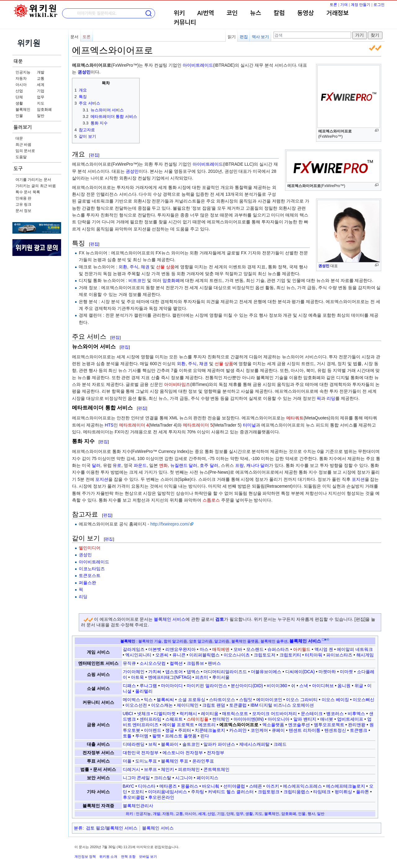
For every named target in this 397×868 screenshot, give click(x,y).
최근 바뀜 (23, 145)
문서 (74, 37)
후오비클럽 (134, 797)
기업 (41, 91)
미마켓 (346, 672)
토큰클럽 (238, 705)
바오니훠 (211, 786)
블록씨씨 (165, 700)
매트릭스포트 (235, 714)
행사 (311, 814)
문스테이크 (312, 714)
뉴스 (256, 13)
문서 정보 (23, 211)
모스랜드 (255, 649)
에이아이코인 (269, 700)
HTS (109, 425)
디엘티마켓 (165, 714)
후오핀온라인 (161, 797)
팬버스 (214, 663)
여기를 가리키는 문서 (33, 180)
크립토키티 (290, 655)
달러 (96, 465)
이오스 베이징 (335, 700)
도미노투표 (146, 761)
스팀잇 (246, 700)
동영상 (306, 13)
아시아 (21, 85)
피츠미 (202, 677)
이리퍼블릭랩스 (204, 655)
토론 (333, 5)
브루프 (150, 769)
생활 (19, 103)
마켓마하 (327, 672)
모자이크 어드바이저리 (274, 714)
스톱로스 (211, 500)
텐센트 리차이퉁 (305, 730)
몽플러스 (190, 786)
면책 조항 (128, 857)
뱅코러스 (335, 714)
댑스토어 (174, 672)
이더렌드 (153, 730)
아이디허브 (323, 686)
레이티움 (210, 714)
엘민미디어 (90, 548)
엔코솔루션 (299, 725)
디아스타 (147, 786)
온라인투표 (203, 761)
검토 (220, 619)
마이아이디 (172, 686)
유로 (117, 465)
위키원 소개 (108, 857)
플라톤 (363, 792)
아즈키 (273, 786)
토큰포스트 (90, 575)
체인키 (167, 769)
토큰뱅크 (359, 730)
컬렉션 (176, 663)
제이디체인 (188, 705)
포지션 (102, 479)
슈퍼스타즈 (278, 649)
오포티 (137, 792)
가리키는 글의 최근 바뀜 (36, 186)
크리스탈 (163, 778)
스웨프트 (174, 719)
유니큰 (179, 655)
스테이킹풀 (198, 719)
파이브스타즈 (339, 655)
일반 (41, 116)
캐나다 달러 (258, 465)
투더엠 (142, 736)
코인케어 (259, 730)
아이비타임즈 (177, 384)
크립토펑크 (269, 792)
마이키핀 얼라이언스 (207, 686)
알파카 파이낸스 (219, 744)
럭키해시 (188, 714)
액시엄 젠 (324, 649)
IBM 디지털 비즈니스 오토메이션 (282, 705)
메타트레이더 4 (134, 425)
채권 (145, 267)
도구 (18, 168)
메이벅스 (132, 700)
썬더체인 (221, 719)
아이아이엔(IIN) (249, 719)
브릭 (153, 744)
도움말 (21, 157)
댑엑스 (193, 672)
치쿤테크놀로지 (210, 730)
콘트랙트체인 (216, 769)
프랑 (239, 465)
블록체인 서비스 (170, 619)
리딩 (331, 398)
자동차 (21, 78)
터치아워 (314, 655)
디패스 (129, 686)
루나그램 (148, 686)
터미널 (249, 425)
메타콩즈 (168, 786)
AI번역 (206, 13)
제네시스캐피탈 (254, 744)
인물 (19, 116)
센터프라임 (150, 719)
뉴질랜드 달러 (184, 465)
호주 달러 (209, 465)
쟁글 (170, 730)
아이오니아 (279, 719)
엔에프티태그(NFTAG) (170, 677)
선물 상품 (165, 267)
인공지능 (23, 72)
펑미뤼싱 (343, 792)
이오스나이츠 (237, 655)
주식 (134, 267)
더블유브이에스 (266, 672)
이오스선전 (136, 705)
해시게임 (365, 655)
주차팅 (198, 792)
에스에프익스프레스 (302, 786)
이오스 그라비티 (302, 700)
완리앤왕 (357, 725)
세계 (41, 85)
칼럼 (279, 13)
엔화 (163, 465)
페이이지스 (207, 778)
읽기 (232, 37)
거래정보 (337, 13)
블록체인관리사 (138, 806)
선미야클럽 (234, 786)
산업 (19, 91)
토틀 (127, 736)
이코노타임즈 (92, 569)
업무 (41, 97)
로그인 (379, 5)
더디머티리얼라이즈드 (225, 672)
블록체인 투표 (175, 761)
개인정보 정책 (85, 857)
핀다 (205, 736)
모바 (238, 649)
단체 (19, 97)
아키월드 (302, 649)
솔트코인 (191, 744)
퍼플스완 (87, 583)
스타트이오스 (222, 700)
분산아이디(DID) (247, 686)
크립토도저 (265, 655)
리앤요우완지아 (181, 649)
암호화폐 (44, 110)
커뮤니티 (185, 23)
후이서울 (221, 677)
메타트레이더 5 (198, 425)
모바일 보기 (148, 857)
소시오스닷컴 (153, 663)
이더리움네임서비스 (167, 792)
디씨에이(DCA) (300, 672)
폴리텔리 (144, 691)
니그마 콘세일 (136, 778)
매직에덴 (221, 649)
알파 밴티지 (305, 719)
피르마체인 (189, 769)
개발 (41, 72)
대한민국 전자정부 (141, 753)
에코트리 (207, 725)
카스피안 (238, 730)
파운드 (140, 465)
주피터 (185, 730)
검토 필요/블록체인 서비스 (112, 828)
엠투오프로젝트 (329, 725)
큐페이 (278, 730)
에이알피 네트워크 (355, 649)
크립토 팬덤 (214, 705)
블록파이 (170, 744)
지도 (41, 103)
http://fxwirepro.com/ (170, 524)
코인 (232, 13)
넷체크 (144, 714)
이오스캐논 (162, 705)
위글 (359, 686)
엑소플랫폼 (273, 725)
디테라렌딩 (134, 744)
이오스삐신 (364, 700)
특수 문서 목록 (28, 192)
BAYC (129, 786)
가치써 (155, 672)
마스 (204, 649)
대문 (18, 61)
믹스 (148, 700)
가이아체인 (134, 672)
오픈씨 (162, 655)
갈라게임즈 (134, 649)
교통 (41, 78)
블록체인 (23, 110)
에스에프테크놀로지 (346, 786)
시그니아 (184, 778)
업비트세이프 (350, 719)
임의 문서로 (25, 151)
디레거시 (132, 769)
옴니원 (344, 686)
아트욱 (137, 677)
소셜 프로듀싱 (192, 700)
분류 (78, 828)
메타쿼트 (295, 418)
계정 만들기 (361, 5)
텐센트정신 (335, 730)
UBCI (128, 714)
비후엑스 (356, 714)
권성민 (324, 266)
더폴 (127, 761)
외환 (123, 267)
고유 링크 (23, 204)
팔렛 (157, 736)
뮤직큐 (129, 663)
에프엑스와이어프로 (239, 725)
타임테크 (322, 792)
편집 (244, 37)
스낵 (304, 686)
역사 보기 (261, 37)
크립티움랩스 (297, 792)
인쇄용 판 (23, 198)
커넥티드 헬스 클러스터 (231, 792)
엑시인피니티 (138, 655)
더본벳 (155, 649)
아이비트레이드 (198, 65)
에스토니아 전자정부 (183, 753)
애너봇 (327, 719)
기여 (344, 5)
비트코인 (137, 280)
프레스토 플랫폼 (181, 736)
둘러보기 (23, 127)
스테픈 (256, 786)
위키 (179, 13)
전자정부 (216, 753)
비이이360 (277, 686)
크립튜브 (195, 663)
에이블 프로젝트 (178, 725)
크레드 (280, 744)
